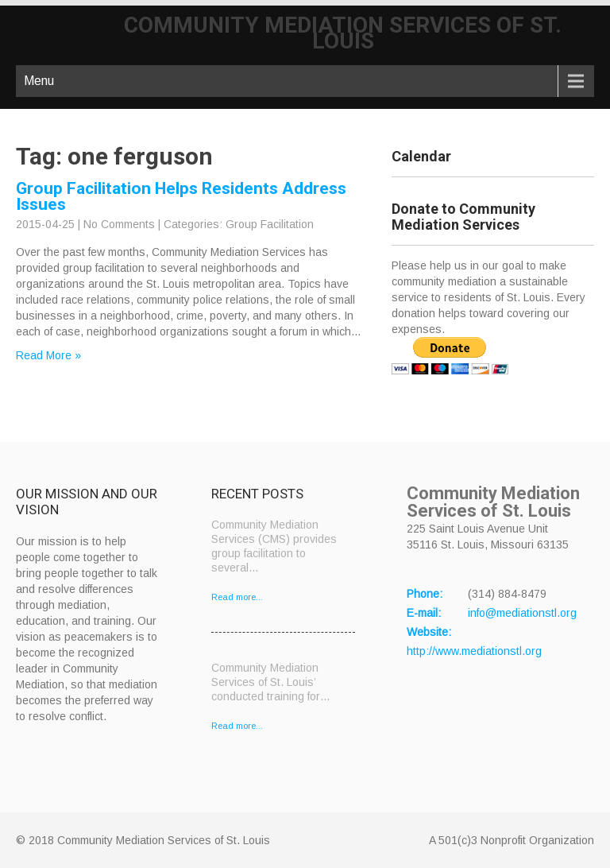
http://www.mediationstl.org (474, 651)
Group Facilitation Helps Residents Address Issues (181, 196)
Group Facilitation (270, 224)
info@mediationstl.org (522, 613)
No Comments (119, 224)
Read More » (48, 355)
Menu (39, 81)
